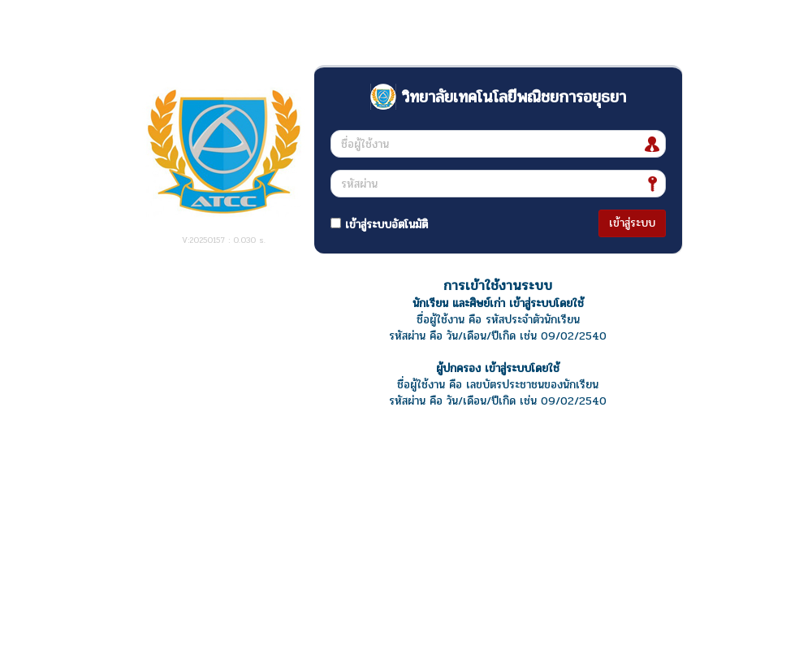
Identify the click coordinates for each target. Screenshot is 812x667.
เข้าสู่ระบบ (632, 223)
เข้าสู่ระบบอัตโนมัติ (379, 225)
